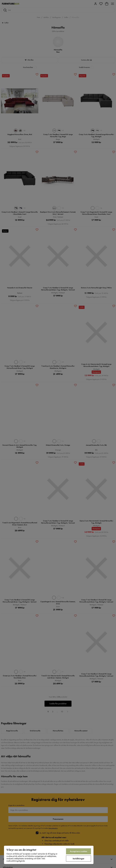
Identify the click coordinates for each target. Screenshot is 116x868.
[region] (49, 855)
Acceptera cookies (79, 851)
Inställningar (79, 858)
